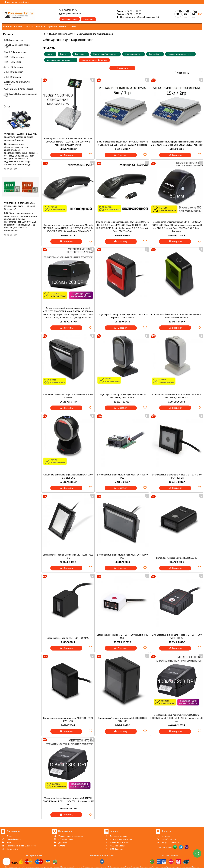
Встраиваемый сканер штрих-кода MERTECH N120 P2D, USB (68, 720)
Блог (74, 27)
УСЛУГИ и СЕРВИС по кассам (18, 89)
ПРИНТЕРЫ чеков (12, 62)
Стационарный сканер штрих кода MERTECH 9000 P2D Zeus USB (68, 476)
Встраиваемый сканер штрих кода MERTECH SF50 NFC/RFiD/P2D (177, 476)
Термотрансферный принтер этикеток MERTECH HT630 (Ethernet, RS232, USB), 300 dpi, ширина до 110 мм (68, 801)
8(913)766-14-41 (68, 10)
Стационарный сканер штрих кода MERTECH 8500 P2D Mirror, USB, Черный (122, 396)
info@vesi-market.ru (70, 14)
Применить (122, 68)
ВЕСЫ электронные (13, 40)
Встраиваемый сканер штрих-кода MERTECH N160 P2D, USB (122, 720)
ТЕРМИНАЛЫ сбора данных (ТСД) (17, 46)
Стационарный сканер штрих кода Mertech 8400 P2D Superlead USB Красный (122, 316)
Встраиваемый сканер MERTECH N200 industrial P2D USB (122, 636)
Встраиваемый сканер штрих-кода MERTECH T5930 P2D (122, 476)
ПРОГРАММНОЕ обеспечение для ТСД (20, 95)
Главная (8, 27)
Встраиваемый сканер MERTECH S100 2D (177, 558)
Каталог (18, 27)
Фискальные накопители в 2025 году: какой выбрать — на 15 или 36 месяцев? (20, 206)
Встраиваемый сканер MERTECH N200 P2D (68, 638)
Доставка (40, 27)
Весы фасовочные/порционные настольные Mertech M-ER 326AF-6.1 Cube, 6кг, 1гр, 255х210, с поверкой (122, 143)
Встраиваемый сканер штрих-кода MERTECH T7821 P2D (68, 556)
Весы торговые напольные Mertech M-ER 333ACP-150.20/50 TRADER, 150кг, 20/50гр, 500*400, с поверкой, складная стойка (68, 142)
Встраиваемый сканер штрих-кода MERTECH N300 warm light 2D (177, 636)
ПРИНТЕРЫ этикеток (14, 57)
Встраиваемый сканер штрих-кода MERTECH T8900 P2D (122, 556)
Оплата (29, 27)
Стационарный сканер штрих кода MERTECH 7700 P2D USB (68, 396)
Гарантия (52, 27)
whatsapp (88, 19)
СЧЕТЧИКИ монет (12, 77)
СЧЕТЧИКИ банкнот (13, 72)
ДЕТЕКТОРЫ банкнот (14, 67)
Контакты (64, 27)
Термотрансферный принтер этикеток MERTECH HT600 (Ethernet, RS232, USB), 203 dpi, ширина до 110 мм (177, 718)
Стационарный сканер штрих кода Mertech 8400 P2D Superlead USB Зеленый (177, 316)
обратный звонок (70, 19)
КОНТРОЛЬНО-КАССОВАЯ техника (17, 83)
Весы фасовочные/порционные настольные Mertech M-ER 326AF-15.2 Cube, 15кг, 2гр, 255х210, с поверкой (177, 143)
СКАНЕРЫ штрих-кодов (15, 52)
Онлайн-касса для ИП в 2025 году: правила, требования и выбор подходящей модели (21, 137)
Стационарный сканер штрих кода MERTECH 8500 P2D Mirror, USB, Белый (177, 396)
